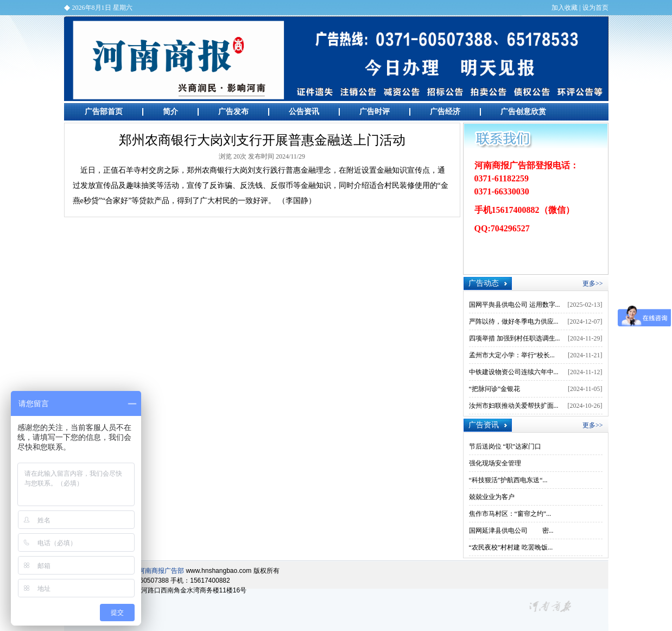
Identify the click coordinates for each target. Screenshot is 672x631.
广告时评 (375, 112)
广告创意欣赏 (523, 112)
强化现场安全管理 (495, 463)
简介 (170, 112)
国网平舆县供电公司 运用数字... (515, 305)
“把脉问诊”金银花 (495, 389)
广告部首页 (104, 112)
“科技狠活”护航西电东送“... (508, 480)
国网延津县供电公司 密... (511, 531)
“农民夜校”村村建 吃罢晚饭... (511, 547)
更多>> (593, 283)
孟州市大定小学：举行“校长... (512, 355)
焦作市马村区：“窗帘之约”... (510, 514)
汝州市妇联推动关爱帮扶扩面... (514, 406)
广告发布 (233, 112)
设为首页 (595, 8)
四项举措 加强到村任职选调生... (515, 338)
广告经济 (445, 112)
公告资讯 (304, 112)
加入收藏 (565, 8)
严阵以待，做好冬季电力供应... (514, 321)
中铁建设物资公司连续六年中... (514, 372)
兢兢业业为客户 (492, 497)
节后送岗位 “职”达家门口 (505, 446)
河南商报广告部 (336, 59)
